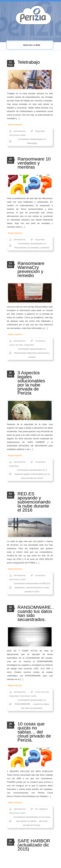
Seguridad (40, 131)
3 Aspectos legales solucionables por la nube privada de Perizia (31, 383)
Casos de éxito (16, 345)
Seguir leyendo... (16, 125)
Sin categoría (41, 809)
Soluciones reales (17, 135)
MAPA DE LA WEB (26, 45)
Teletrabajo (29, 62)
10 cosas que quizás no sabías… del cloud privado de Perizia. (34, 732)
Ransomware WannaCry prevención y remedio (31, 269)
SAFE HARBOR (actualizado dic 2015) (34, 845)
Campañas (40, 341)
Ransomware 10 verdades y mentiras (34, 163)
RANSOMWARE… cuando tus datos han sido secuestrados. (37, 613)
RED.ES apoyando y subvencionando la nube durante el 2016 (34, 502)
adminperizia (20, 131)
